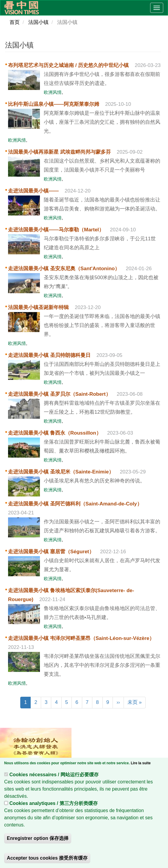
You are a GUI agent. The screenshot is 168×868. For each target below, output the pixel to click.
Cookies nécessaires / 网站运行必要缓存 (54, 776)
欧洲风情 (53, 92)
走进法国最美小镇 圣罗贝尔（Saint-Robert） (59, 394)
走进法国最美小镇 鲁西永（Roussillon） (55, 433)
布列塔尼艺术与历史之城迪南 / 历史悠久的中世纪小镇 (68, 65)
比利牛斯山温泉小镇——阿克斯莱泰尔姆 (54, 104)
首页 (15, 22)
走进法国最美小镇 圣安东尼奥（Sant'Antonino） (64, 269)
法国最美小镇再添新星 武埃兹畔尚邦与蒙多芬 (59, 152)
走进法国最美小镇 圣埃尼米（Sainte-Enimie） (61, 472)
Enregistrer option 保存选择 (38, 840)
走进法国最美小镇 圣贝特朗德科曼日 (49, 355)
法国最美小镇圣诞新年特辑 (38, 307)
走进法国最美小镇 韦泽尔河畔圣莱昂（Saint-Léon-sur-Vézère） (81, 638)
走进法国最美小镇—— (33, 191)
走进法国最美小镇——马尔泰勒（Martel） (56, 230)
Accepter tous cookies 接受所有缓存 (47, 859)
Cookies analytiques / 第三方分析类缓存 (54, 805)
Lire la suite (141, 765)
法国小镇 (38, 22)
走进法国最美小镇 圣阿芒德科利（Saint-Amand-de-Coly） (75, 504)
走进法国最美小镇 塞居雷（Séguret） (51, 552)
